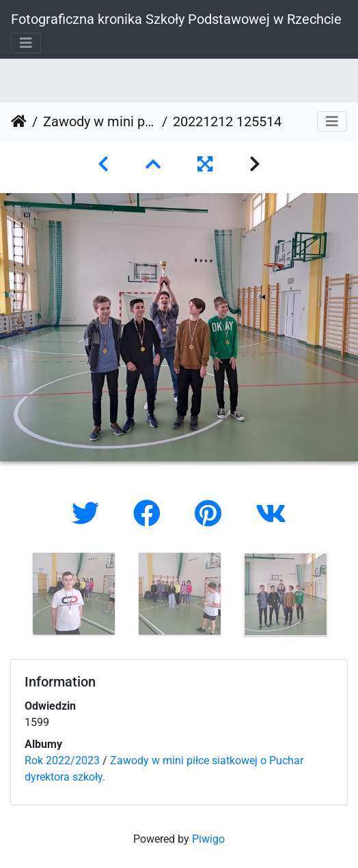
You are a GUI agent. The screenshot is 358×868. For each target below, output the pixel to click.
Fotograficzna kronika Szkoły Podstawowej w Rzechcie (176, 19)
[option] (73, 594)
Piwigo (208, 839)
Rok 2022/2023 (62, 761)
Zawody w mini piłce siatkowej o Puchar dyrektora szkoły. (100, 121)
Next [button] (348, 597)
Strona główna (19, 121)
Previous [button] (10, 597)
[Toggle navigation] (26, 43)
